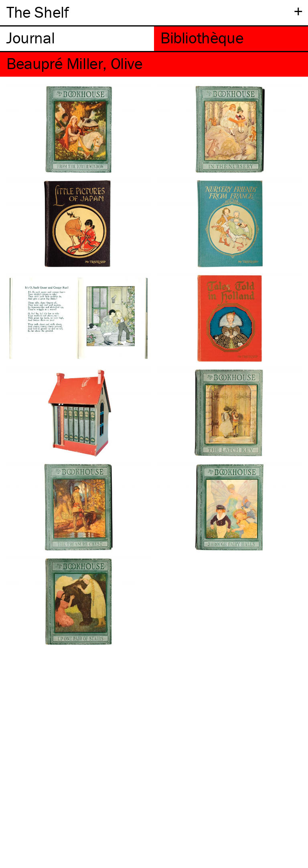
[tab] (77, 39)
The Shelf (37, 12)
